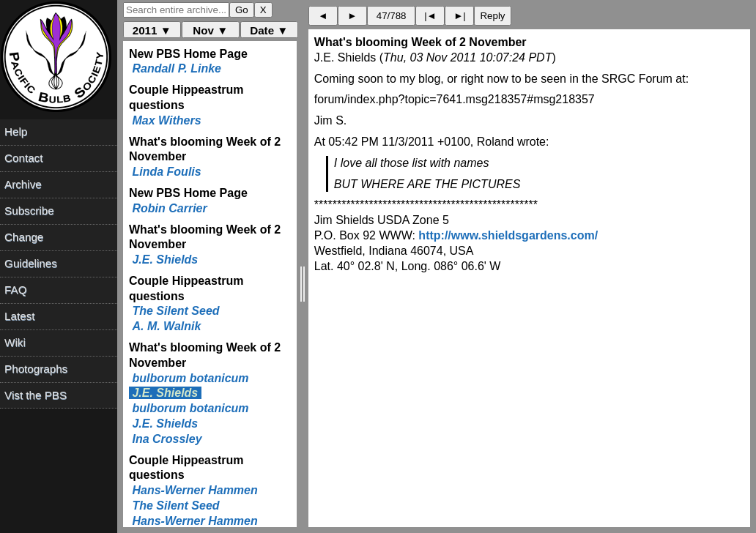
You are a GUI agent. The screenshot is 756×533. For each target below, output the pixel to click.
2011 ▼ (152, 30)
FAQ (15, 290)
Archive (23, 184)
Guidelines (31, 263)
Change (24, 237)
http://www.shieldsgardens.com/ (508, 235)
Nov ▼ (210, 30)
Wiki (15, 342)
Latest (19, 316)
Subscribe (29, 210)
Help (16, 131)
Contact (23, 158)
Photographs (36, 369)
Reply (492, 16)
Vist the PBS (36, 395)
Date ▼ (269, 30)
